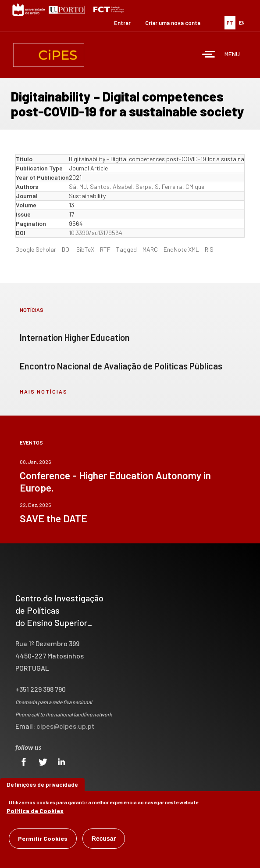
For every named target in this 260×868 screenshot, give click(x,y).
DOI (66, 249)
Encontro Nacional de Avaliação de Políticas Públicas (121, 366)
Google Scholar (36, 249)
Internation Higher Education (75, 337)
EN (242, 23)
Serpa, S (147, 186)
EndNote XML (181, 249)
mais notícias (44, 391)
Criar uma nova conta (173, 23)
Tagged (126, 249)
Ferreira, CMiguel (184, 186)
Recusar (104, 840)
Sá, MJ (78, 186)
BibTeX (85, 249)
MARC (150, 249)
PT (230, 23)
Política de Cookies (35, 812)
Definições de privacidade (42, 786)
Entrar (122, 23)
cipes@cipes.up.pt (66, 726)
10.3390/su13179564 (96, 233)
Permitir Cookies (43, 840)
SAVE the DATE (53, 518)
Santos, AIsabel (111, 186)
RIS (209, 249)
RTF (105, 249)
